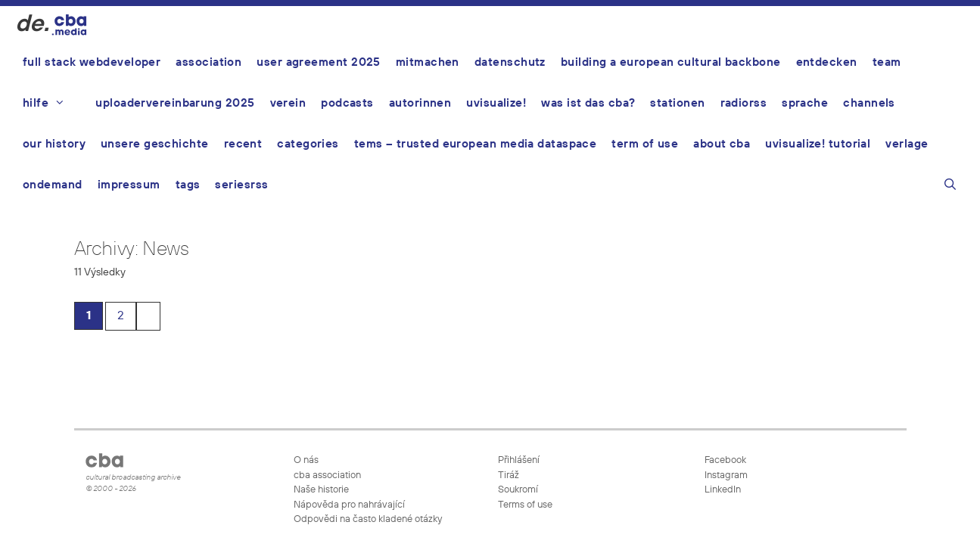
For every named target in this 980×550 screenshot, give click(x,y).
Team (887, 62)
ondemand (53, 185)
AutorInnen (420, 103)
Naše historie (321, 490)
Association (208, 62)
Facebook (724, 460)
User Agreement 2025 (319, 62)
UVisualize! (496, 103)
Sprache (805, 103)
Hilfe (51, 104)
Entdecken (827, 62)
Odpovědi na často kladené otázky (368, 519)
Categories (308, 144)
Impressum (129, 185)
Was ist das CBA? (588, 103)
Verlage (907, 144)
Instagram (725, 475)
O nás (306, 460)
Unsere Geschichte (155, 144)
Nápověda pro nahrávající (349, 505)
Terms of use (525, 505)
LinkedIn (722, 490)
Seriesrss (241, 185)
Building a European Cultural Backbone (671, 62)
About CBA (722, 144)
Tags (188, 185)
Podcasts (347, 103)
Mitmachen (428, 62)
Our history (54, 144)
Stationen (677, 103)
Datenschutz (510, 62)
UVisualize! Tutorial (818, 144)
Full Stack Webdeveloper (92, 62)
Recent (243, 144)
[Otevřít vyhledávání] (950, 187)
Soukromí (518, 490)
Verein (288, 103)
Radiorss (744, 103)
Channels (869, 103)
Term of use (645, 144)
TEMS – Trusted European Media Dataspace (476, 144)
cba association (327, 475)
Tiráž (509, 475)
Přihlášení (519, 460)
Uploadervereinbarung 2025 (175, 103)
